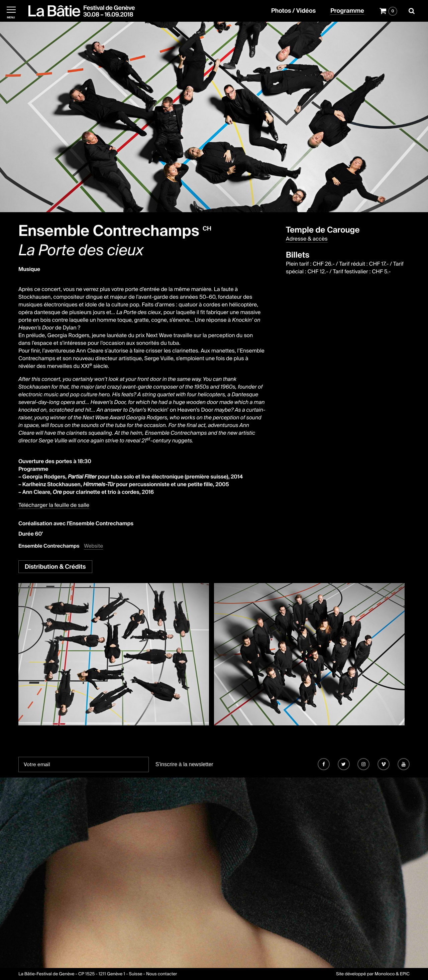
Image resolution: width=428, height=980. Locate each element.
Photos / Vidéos (293, 11)
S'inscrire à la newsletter (184, 764)
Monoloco (385, 974)
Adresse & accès (307, 239)
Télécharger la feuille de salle (54, 505)
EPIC (405, 974)
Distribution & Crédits (55, 567)
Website (93, 546)
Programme (347, 11)
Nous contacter (162, 974)
